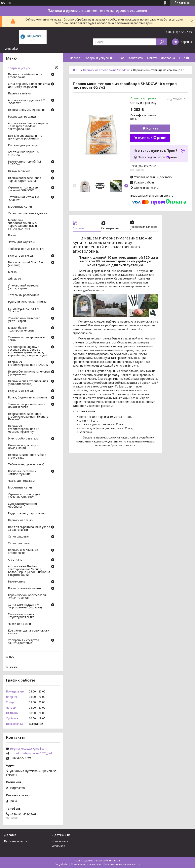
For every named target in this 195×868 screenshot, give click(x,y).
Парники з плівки (19, 94)
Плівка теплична (19, 171)
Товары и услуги (96, 58)
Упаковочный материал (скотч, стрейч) (24, 287)
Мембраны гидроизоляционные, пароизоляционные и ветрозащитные (22, 225)
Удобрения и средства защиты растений (23, 642)
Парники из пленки (21, 520)
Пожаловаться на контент (86, 864)
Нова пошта (60, 841)
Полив (12, 235)
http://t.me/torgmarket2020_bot (31, 753)
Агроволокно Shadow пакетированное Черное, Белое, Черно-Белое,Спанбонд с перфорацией (29, 571)
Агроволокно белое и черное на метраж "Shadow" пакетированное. (28, 126)
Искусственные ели (21, 256)
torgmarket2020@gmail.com (29, 749)
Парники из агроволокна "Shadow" (107, 70)
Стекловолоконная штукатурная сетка (21, 616)
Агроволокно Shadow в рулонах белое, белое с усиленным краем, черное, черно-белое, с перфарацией (28, 351)
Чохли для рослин (20, 624)
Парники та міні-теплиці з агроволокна (25, 76)
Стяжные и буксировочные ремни (26, 339)
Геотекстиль (17, 582)
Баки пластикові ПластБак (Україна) (26, 264)
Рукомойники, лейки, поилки (27, 302)
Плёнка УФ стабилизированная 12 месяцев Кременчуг (23, 429)
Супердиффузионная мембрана (22, 505)
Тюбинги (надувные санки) (26, 249)
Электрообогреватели (23, 439)
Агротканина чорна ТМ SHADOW (24, 154)
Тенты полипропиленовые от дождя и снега (28, 406)
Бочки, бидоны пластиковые (27, 398)
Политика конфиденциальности (122, 864)
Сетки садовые (18, 537)
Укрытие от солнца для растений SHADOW (24, 189)
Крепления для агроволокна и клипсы (29, 632)
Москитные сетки (20, 207)
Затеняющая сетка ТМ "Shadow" (23, 199)
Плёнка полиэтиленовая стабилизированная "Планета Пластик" (28, 417)
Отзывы (12, 666)
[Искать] (162, 42)
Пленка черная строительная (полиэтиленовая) (28, 383)
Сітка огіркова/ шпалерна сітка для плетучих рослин (29, 85)
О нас (120, 58)
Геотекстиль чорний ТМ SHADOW (24, 163)
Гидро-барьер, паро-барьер (27, 514)
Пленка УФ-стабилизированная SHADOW (28, 364)
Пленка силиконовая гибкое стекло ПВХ (27, 456)
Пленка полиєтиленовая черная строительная (24, 179)
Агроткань (15, 560)
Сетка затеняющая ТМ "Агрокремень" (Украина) (25, 606)
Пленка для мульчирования (27, 110)
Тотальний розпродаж (23, 295)
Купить (152, 128)
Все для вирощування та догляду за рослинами (25, 137)
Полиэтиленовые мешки (24, 588)
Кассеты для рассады (23, 145)
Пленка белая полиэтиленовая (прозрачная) (29, 373)
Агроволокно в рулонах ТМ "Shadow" (27, 102)
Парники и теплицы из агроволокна (23, 552)
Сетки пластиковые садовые (28, 214)
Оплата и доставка (161, 58)
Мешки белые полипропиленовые (21, 329)
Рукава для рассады (22, 117)
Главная (74, 58)
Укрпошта (58, 846)
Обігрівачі (15, 279)
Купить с (152, 138)
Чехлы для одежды (21, 242)
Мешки (13, 272)
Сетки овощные (19, 543)
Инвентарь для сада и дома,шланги (23, 447)
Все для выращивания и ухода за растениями (29, 529)
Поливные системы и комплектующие (22, 473)
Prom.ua (115, 861)
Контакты (136, 58)
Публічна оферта (16, 841)
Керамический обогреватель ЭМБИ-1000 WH (28, 597)
